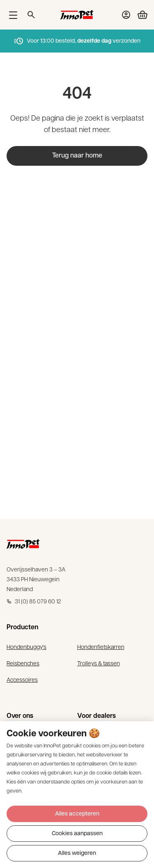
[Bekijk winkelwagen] (139, 15)
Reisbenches (23, 664)
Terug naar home (77, 156)
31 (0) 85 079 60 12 (34, 602)
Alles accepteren (77, 814)
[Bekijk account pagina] (126, 15)
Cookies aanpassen (77, 834)
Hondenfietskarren (101, 648)
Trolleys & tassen (99, 664)
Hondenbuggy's (26, 648)
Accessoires (22, 680)
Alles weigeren (77, 853)
